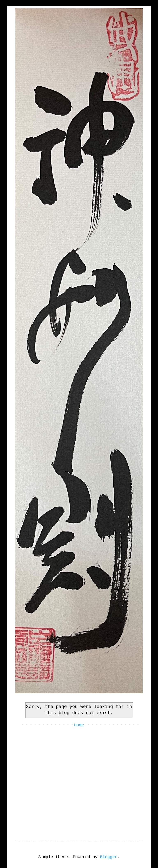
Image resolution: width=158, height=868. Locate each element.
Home (79, 725)
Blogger (109, 857)
